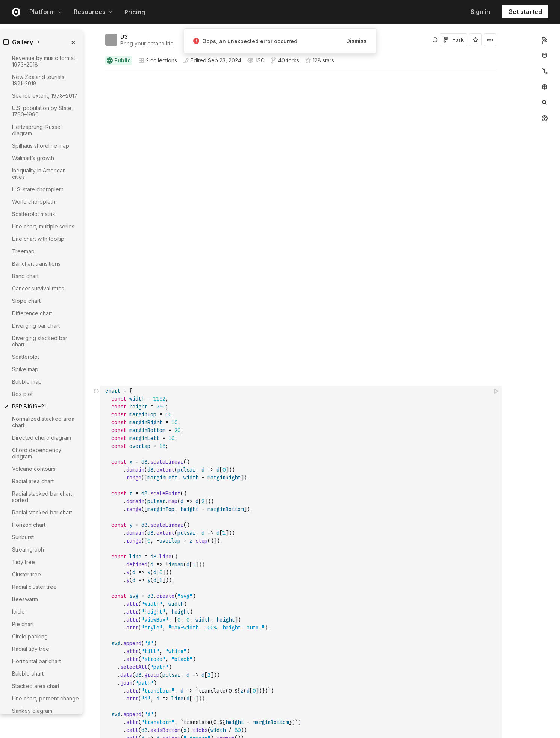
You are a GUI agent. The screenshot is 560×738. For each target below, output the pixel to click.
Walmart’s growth (33, 158)
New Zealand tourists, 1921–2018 (39, 80)
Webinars (309, 709)
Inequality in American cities (39, 174)
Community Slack (318, 735)
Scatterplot (26, 357)
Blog (303, 701)
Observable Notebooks (142, 709)
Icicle (18, 612)
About (382, 701)
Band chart (25, 276)
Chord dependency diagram (37, 453)
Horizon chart (29, 525)
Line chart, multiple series (43, 226)
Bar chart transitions (36, 264)
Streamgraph (28, 550)
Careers (385, 709)
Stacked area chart (36, 686)
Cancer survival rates (38, 288)
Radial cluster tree (34, 587)
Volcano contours (34, 469)
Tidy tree (23, 562)
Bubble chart (28, 674)
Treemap (23, 251)
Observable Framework (234, 709)
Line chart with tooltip (38, 239)
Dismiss (356, 41)
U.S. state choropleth (38, 189)
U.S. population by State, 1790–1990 (42, 111)
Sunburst (23, 537)
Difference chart (32, 313)
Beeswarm (25, 599)
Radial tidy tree (31, 649)
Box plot (22, 394)
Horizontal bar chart (36, 661)
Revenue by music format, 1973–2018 (44, 61)
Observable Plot (226, 718)
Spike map (25, 369)
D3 (124, 37)
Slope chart (26, 301)
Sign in (480, 12)
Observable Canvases (141, 701)
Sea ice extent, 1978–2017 (45, 96)
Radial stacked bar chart (42, 512)
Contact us (388, 718)
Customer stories (318, 727)
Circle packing (30, 636)
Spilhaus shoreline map (41, 146)
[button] (96, 75)
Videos (306, 718)
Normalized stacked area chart (43, 422)
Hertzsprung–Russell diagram (37, 130)
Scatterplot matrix (34, 214)
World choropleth (34, 202)
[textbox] (302, 289)
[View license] (260, 60)
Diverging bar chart (36, 326)
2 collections (158, 60)
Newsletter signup (396, 727)
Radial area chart (33, 481)
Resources (93, 12)
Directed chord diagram (42, 438)
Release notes (224, 735)
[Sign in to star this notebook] (475, 40)
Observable (221, 701)
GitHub (383, 735)
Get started (525, 12)
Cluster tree (26, 574)
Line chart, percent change (45, 698)
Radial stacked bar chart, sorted (43, 497)
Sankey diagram (32, 711)
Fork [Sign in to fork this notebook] (453, 40)
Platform (45, 12)
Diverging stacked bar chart (40, 341)
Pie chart (23, 624)
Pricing (135, 12)
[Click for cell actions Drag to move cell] (96, 289)
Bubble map (27, 382)
